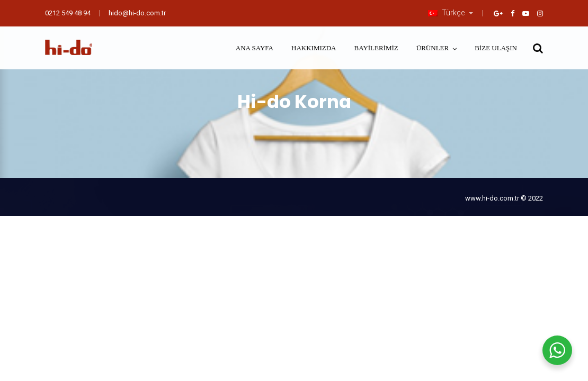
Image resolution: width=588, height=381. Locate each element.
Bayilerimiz (376, 48)
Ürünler (433, 48)
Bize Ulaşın (496, 48)
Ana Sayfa (255, 48)
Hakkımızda (314, 48)
